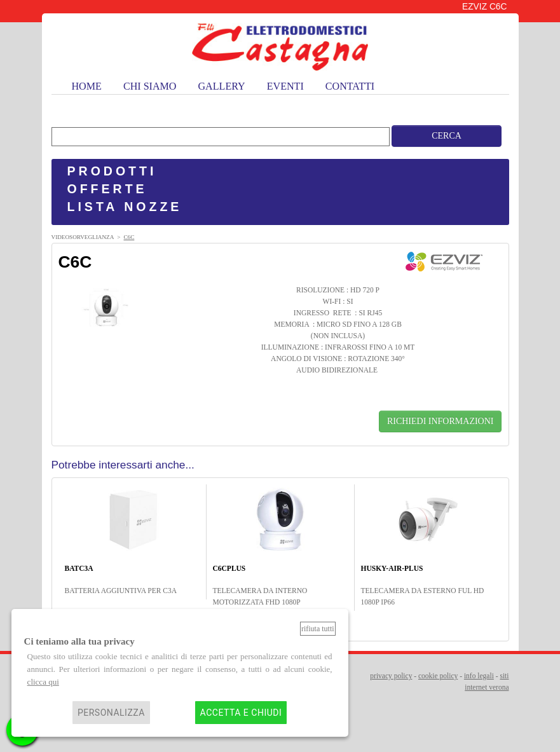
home (87, 86)
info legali (479, 676)
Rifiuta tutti (318, 629)
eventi (285, 86)
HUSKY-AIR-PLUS (392, 568)
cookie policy (438, 676)
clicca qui (43, 682)
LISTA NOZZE (125, 207)
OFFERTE (107, 189)
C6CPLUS (229, 568)
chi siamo (150, 86)
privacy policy (391, 676)
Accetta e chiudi (241, 713)
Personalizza (111, 713)
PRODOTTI (112, 171)
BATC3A (79, 568)
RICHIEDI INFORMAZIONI (440, 421)
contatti (350, 86)
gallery (222, 86)
